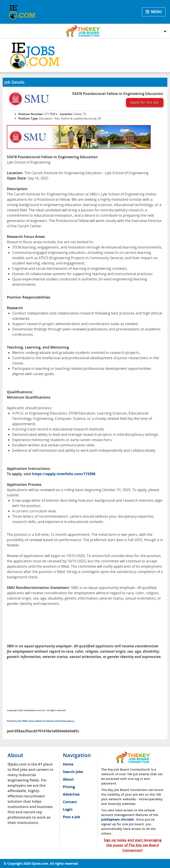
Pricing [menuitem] (69, 787)
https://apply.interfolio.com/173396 (64, 474)
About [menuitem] (68, 779)
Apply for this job (145, 102)
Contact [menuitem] (70, 802)
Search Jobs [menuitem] (73, 772)
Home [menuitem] (68, 764)
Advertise (71, 794)
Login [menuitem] (68, 809)
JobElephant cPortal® (118, 819)
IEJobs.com (40, 863)
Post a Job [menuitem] (71, 817)
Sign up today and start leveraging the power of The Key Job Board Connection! (133, 845)
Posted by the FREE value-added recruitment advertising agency (41, 721)
